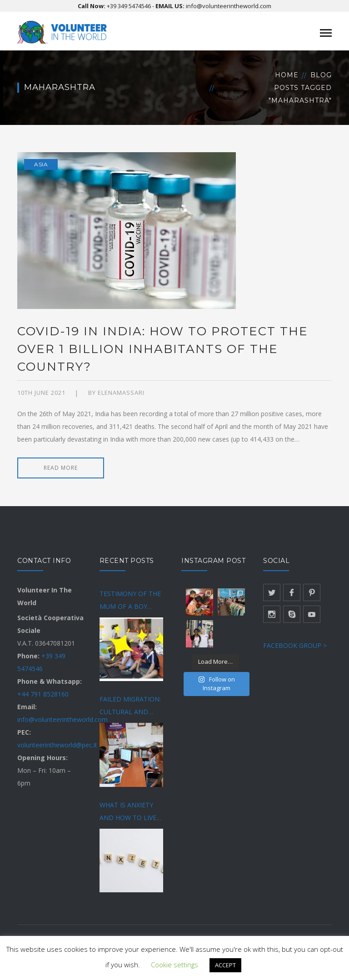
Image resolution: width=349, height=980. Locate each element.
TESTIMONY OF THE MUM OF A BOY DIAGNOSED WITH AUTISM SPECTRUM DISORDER (130, 601)
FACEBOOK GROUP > (295, 645)
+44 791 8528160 (43, 694)
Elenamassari (121, 393)
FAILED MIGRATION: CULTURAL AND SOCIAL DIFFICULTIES (132, 706)
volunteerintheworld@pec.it (57, 745)
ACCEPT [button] (225, 965)
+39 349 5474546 (129, 6)
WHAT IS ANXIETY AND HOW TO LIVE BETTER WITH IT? (128, 812)
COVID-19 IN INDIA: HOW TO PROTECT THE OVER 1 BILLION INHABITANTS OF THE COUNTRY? (163, 349)
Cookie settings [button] (174, 965)
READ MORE (61, 468)
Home (287, 75)
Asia (41, 164)
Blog (321, 75)
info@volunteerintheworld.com (229, 6)
